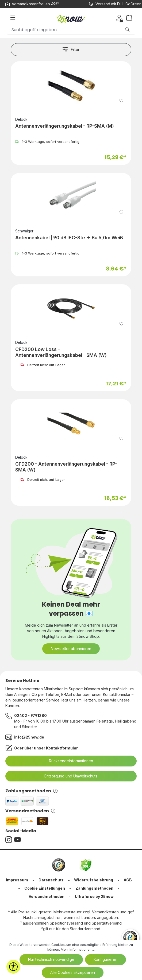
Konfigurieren (105, 959)
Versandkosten (105, 912)
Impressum (17, 880)
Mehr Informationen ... (78, 949)
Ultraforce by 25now (94, 896)
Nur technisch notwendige (51, 959)
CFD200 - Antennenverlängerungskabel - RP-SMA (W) (66, 467)
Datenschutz (51, 880)
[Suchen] (128, 30)
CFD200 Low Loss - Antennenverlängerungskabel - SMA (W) (61, 352)
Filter (71, 49)
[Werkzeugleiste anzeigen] (13, 967)
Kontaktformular (62, 748)
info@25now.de (29, 737)
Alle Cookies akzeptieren (73, 972)
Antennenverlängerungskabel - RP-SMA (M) (65, 126)
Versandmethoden (30, 811)
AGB (128, 880)
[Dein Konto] (119, 18)
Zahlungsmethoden (31, 791)
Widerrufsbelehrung (94, 880)
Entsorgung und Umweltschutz (68, 776)
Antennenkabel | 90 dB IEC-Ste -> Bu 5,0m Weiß (69, 238)
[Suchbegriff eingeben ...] (64, 30)
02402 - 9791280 (30, 715)
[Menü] (13, 18)
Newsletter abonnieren (71, 649)
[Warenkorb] (131, 18)
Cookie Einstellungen (45, 888)
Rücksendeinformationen (68, 761)
